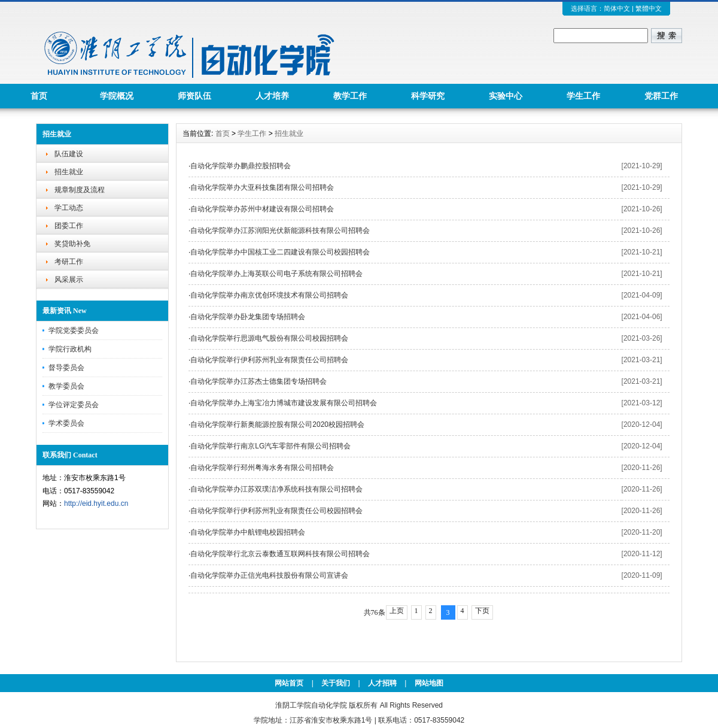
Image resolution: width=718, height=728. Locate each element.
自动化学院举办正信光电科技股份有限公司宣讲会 (269, 575)
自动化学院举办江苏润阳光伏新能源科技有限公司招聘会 (280, 230)
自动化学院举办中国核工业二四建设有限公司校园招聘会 (280, 252)
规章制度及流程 (80, 190)
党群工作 (661, 96)
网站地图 (429, 683)
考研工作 (69, 262)
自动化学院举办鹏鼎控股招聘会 (241, 166)
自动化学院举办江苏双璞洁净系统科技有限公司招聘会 (276, 489)
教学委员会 (66, 386)
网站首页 (289, 683)
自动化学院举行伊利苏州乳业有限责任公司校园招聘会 (276, 511)
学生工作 (583, 96)
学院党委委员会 (74, 330)
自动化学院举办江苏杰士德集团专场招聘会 (258, 381)
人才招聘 (382, 683)
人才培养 (272, 96)
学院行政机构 (70, 349)
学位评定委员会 (74, 405)
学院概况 (117, 96)
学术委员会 (66, 423)
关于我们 (336, 683)
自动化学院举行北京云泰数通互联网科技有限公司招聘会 (280, 554)
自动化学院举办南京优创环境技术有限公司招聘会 (269, 295)
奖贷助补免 (72, 244)
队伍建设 (69, 154)
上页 (397, 611)
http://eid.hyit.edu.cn (96, 503)
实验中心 (506, 96)
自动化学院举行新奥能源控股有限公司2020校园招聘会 (277, 424)
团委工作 (69, 226)
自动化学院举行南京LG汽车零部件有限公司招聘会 (270, 446)
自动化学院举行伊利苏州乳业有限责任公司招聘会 (269, 360)
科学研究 (428, 96)
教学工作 (350, 96)
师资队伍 (194, 96)
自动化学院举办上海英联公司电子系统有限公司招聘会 (276, 274)
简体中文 (617, 8)
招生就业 (69, 172)
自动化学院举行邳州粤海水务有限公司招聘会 (262, 468)
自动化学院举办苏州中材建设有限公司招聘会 (262, 209)
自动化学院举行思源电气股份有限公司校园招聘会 (269, 338)
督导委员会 (66, 368)
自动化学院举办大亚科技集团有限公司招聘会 (262, 187)
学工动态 (69, 208)
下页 (482, 611)
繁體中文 (649, 8)
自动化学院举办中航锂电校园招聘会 (248, 532)
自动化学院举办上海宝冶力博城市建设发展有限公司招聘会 (284, 403)
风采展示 (69, 280)
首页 (39, 96)
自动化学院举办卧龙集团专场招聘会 (248, 317)
